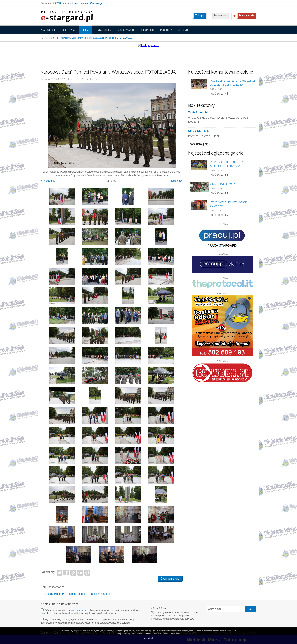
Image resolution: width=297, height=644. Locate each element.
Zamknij (149, 639)
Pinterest (87, 572)
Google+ (73, 572)
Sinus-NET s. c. (199, 131)
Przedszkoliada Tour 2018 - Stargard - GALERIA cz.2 (228, 164)
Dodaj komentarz (170, 579)
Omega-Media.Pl (54, 594)
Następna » (176, 181)
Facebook (66, 572)
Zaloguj (199, 16)
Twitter (59, 572)
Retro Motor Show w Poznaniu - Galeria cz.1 (231, 204)
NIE (163, 608)
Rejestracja (220, 16)
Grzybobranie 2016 (223, 184)
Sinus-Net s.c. (77, 594)
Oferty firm (147, 30)
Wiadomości (48, 30)
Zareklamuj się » (200, 144)
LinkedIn (80, 572)
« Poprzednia (48, 181)
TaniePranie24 (198, 113)
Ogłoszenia (68, 30)
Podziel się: (48, 572)
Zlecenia (183, 30)
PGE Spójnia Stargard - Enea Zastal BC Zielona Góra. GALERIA (232, 83)
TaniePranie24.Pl (100, 594)
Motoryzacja (126, 30)
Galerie (85, 30)
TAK (155, 608)
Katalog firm (104, 30)
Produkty (166, 30)
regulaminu (81, 610)
